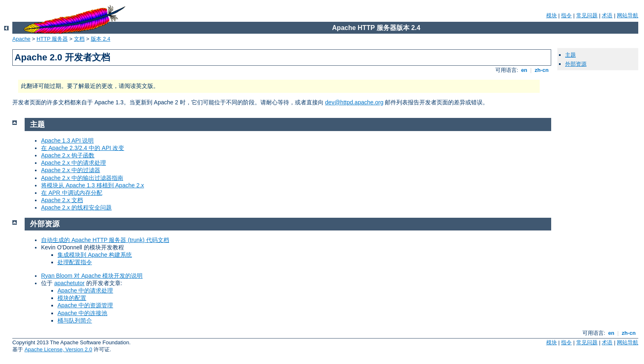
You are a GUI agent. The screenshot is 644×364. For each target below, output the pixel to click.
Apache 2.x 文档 (62, 200)
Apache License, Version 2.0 (59, 349)
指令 (566, 15)
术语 (607, 15)
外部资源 (576, 64)
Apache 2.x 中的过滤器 (71, 170)
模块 (552, 15)
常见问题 (587, 15)
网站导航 (628, 15)
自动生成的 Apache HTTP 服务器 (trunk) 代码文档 (105, 240)
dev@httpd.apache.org (354, 102)
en (524, 70)
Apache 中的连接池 (82, 313)
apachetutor (69, 283)
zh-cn (542, 70)
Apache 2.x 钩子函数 (68, 155)
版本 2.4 (101, 39)
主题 (570, 55)
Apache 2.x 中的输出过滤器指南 (82, 178)
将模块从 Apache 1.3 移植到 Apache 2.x (93, 185)
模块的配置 (72, 298)
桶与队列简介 (75, 320)
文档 (79, 39)
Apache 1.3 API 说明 (67, 141)
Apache (21, 39)
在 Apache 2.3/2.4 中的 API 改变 (83, 148)
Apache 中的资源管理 (85, 305)
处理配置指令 (75, 262)
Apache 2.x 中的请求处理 (74, 163)
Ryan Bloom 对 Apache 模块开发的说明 (92, 276)
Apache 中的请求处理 (85, 290)
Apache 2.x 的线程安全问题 (76, 207)
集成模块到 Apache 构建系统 (95, 255)
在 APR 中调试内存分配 (72, 193)
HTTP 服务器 (52, 39)
